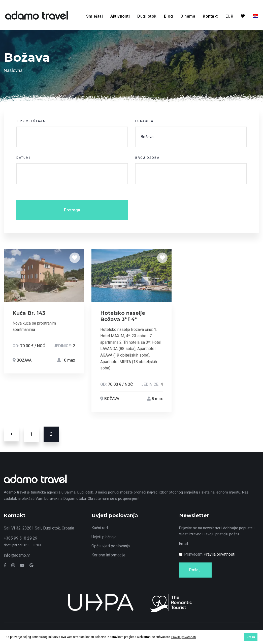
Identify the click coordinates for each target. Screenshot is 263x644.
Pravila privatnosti (219, 554)
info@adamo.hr (17, 555)
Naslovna (13, 70)
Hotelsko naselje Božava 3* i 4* (123, 317)
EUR (229, 16)
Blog (169, 16)
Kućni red (100, 528)
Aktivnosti (120, 16)
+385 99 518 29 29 (21, 538)
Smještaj (95, 16)
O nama (188, 16)
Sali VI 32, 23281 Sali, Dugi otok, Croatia (39, 528)
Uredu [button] (251, 637)
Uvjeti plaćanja (104, 537)
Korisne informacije (108, 555)
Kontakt (210, 16)
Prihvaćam (210, 554)
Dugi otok (147, 16)
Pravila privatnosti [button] (184, 637)
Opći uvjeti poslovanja (111, 546)
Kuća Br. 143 (29, 314)
